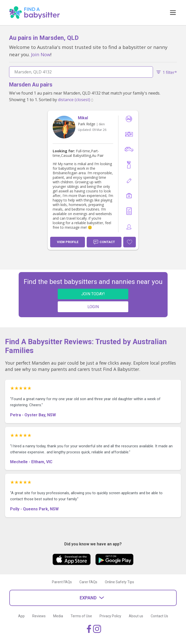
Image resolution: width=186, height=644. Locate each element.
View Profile (68, 242)
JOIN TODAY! (93, 294)
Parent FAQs (62, 582)
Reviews (39, 616)
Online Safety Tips (119, 582)
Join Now (41, 54)
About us (136, 616)
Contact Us (159, 616)
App (21, 616)
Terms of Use (81, 616)
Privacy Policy (110, 616)
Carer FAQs (88, 582)
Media (58, 616)
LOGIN (93, 307)
